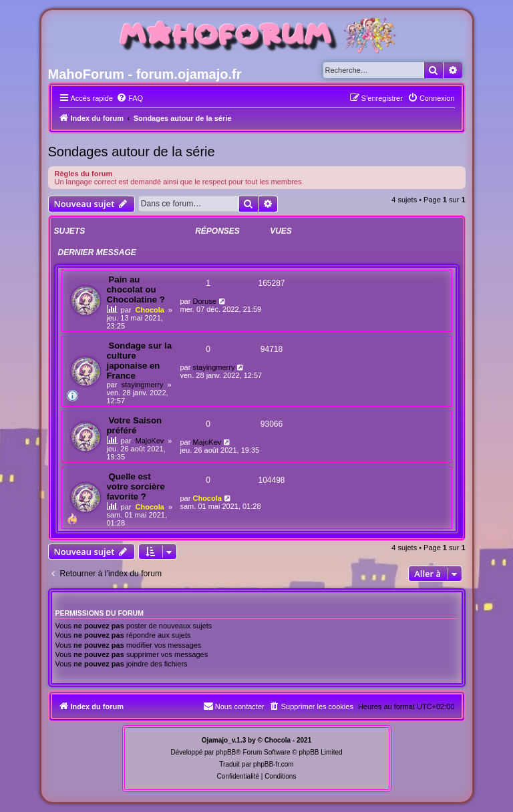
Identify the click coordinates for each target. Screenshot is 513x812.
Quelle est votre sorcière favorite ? (136, 486)
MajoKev (150, 441)
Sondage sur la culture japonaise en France (140, 361)
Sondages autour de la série (132, 152)
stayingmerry (142, 385)
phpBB (226, 752)
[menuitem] (130, 98)
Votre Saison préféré (135, 425)
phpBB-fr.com (274, 764)
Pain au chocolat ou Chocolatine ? (136, 289)
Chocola (150, 310)
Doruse (204, 301)
